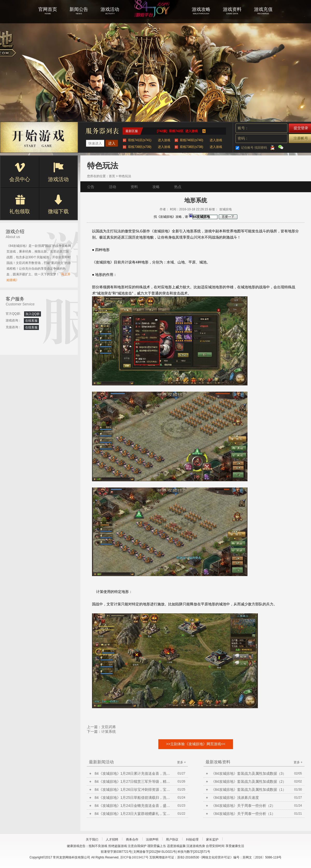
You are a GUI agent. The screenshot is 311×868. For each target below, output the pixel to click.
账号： (243, 128)
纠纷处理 (192, 840)
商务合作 (132, 840)
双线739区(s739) (149, 147)
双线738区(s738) (201, 147)
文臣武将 (109, 727)
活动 (112, 187)
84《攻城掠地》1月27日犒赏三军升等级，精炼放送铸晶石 (133, 781)
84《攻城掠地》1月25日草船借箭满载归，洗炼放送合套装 (133, 798)
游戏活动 (58, 172)
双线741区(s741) (149, 140)
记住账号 (247, 148)
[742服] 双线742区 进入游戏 (177, 131)
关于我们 (92, 840)
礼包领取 (20, 204)
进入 (112, 143)
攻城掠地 (155, 16)
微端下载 (58, 204)
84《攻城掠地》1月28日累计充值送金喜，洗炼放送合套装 (133, 773)
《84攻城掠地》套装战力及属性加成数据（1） (249, 790)
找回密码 (261, 148)
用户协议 (172, 840)
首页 (112, 176)
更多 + (181, 762)
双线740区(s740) (201, 140)
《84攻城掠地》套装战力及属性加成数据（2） (249, 781)
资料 (134, 187)
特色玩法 (125, 176)
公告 (91, 187)
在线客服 (31, 321)
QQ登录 (272, 147)
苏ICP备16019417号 (134, 857)
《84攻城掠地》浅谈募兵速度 (235, 798)
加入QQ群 (33, 314)
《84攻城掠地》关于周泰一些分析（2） (243, 806)
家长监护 (212, 840)
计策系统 (109, 731)
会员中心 (20, 172)
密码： (243, 138)
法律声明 (152, 840)
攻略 (156, 187)
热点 (178, 187)
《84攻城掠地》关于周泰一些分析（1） (243, 814)
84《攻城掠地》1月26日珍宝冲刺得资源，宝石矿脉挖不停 (133, 790)
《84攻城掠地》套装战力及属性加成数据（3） (249, 773)
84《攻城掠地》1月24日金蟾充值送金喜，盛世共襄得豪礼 (133, 806)
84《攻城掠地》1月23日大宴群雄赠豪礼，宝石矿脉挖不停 (133, 814)
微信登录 (281, 147)
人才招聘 (112, 840)
